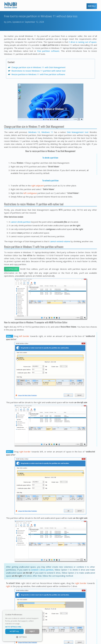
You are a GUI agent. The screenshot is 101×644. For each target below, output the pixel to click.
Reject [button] (32, 631)
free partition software (48, 51)
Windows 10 (34, 132)
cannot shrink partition (21, 222)
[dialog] (22, 626)
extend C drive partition (42, 570)
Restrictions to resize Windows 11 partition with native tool (38, 71)
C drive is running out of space (83, 42)
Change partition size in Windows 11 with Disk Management (38, 67)
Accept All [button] (14, 631)
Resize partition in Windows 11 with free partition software (38, 74)
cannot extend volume (60, 241)
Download (12, 269)
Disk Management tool (78, 132)
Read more (25, 624)
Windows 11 (47, 132)
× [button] (39, 613)
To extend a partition (50, 180)
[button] (22, 627)
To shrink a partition (50, 158)
